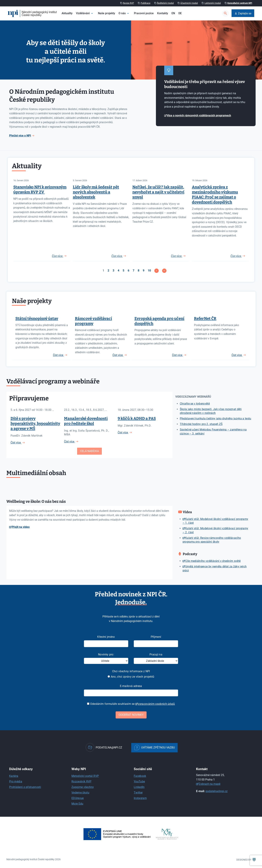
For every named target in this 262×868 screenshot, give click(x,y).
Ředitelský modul (165, 3)
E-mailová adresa (131, 686)
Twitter (138, 793)
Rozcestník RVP (81, 781)
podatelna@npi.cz (217, 791)
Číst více (58, 355)
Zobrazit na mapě (209, 784)
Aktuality (67, 13)
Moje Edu (77, 804)
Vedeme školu (80, 793)
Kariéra (14, 776)
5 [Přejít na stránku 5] (123, 271)
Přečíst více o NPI (20, 136)
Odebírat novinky (131, 715)
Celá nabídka (89, 451)
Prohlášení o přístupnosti (25, 787)
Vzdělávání (83, 13)
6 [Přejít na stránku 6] (128, 271)
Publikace (146, 3)
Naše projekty (107, 13)
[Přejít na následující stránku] (157, 271)
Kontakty (163, 13)
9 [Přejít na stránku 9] (144, 271)
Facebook (140, 776)
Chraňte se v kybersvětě (195, 404)
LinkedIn (139, 787)
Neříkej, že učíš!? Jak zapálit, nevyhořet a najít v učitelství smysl (158, 192)
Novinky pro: (106, 654)
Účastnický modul (189, 3)
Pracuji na (156, 654)
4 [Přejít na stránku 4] (118, 271)
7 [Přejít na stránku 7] (134, 271)
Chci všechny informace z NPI (131, 671)
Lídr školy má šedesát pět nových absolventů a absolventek (96, 192)
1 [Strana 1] (103, 271)
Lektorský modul (213, 3)
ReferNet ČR (205, 319)
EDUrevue (78, 798)
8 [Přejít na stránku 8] (139, 271)
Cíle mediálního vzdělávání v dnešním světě (213, 561)
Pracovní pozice (144, 13)
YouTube (139, 781)
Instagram (140, 798)
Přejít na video (21, 527)
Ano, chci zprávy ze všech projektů (131, 677)
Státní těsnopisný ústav (37, 319)
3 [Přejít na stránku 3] (113, 271)
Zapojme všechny (83, 787)
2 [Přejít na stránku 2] (108, 271)
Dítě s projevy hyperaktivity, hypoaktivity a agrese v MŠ (35, 424)
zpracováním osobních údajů (156, 704)
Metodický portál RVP (85, 776)
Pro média (16, 781)
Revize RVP (128, 3)
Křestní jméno (106, 637)
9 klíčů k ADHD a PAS (137, 418)
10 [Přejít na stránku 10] (149, 271)
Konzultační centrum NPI (240, 3)
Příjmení (156, 637)
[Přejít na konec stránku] (164, 271)
